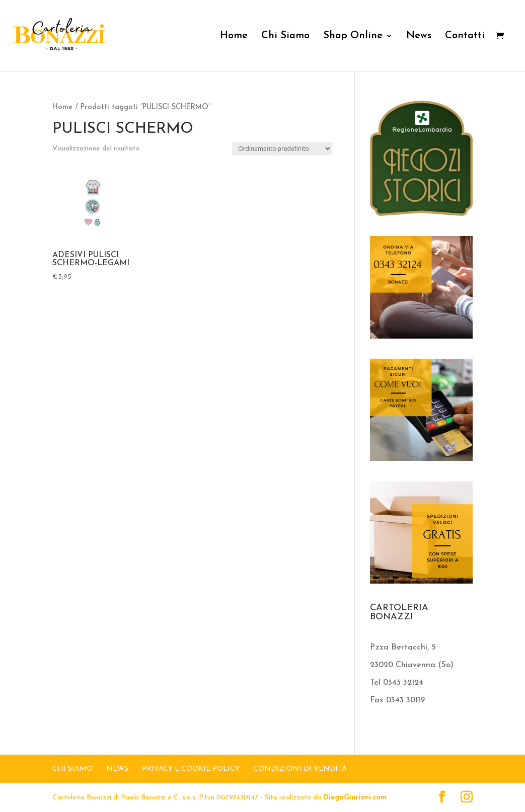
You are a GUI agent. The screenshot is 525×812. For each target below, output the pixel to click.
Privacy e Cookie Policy (191, 769)
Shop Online (353, 36)
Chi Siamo (285, 36)
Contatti (465, 36)
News (419, 36)
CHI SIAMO (72, 769)
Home (234, 36)
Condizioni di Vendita (300, 769)
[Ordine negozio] (282, 149)
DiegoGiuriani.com (355, 798)
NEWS (117, 769)
